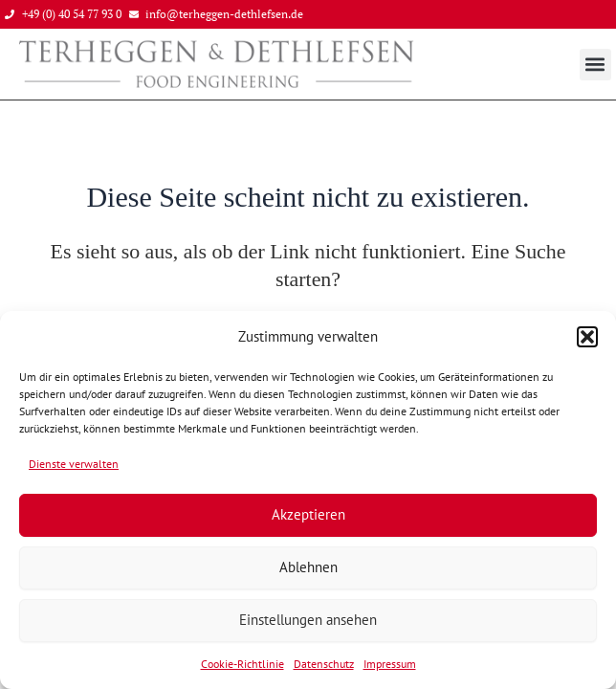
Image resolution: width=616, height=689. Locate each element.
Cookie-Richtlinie (242, 664)
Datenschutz (324, 664)
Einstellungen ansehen (308, 620)
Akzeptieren (308, 514)
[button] (587, 337)
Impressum (390, 664)
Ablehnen (308, 567)
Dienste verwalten (74, 464)
